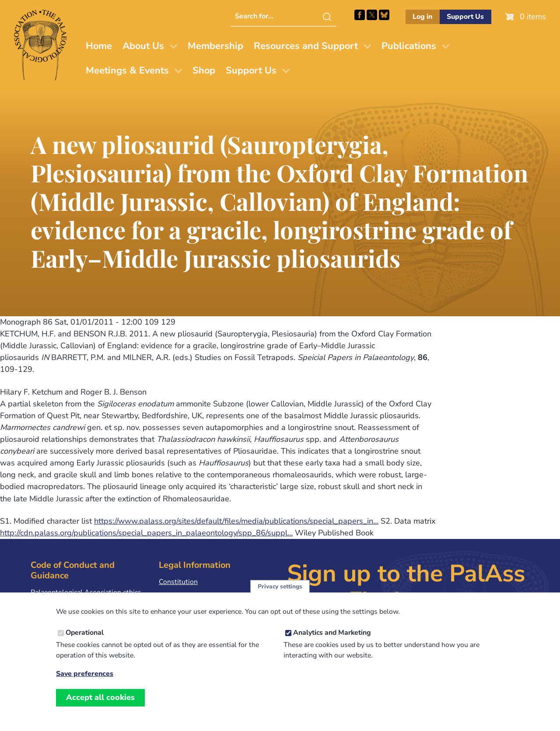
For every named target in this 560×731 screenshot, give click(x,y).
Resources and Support (306, 46)
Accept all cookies (100, 703)
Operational (85, 638)
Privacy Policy (180, 595)
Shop (204, 70)
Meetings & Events (127, 70)
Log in (422, 17)
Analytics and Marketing (332, 638)
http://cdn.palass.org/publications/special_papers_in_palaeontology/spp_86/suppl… (146, 533)
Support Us (465, 17)
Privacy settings (280, 592)
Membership (215, 46)
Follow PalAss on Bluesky (384, 15)
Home (99, 46)
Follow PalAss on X (372, 15)
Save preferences (85, 679)
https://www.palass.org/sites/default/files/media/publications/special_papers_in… (236, 521)
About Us (143, 46)
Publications (409, 46)
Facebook (360, 15)
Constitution (178, 582)
